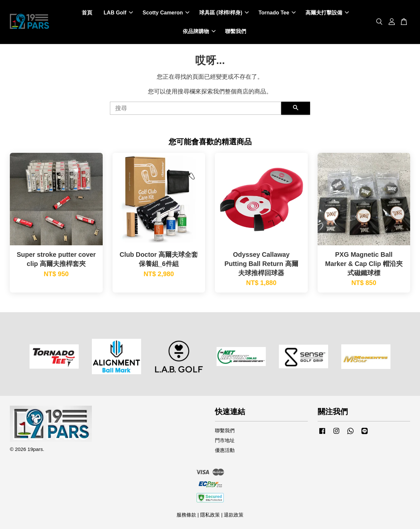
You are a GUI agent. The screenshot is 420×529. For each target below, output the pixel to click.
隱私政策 (210, 515)
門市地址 (225, 440)
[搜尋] (196, 108)
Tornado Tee (277, 13)
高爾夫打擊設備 (327, 13)
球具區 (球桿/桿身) (224, 13)
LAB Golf (118, 13)
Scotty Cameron (166, 13)
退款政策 (234, 515)
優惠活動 (225, 450)
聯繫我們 (236, 31)
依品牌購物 (199, 31)
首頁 (87, 13)
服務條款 (186, 515)
